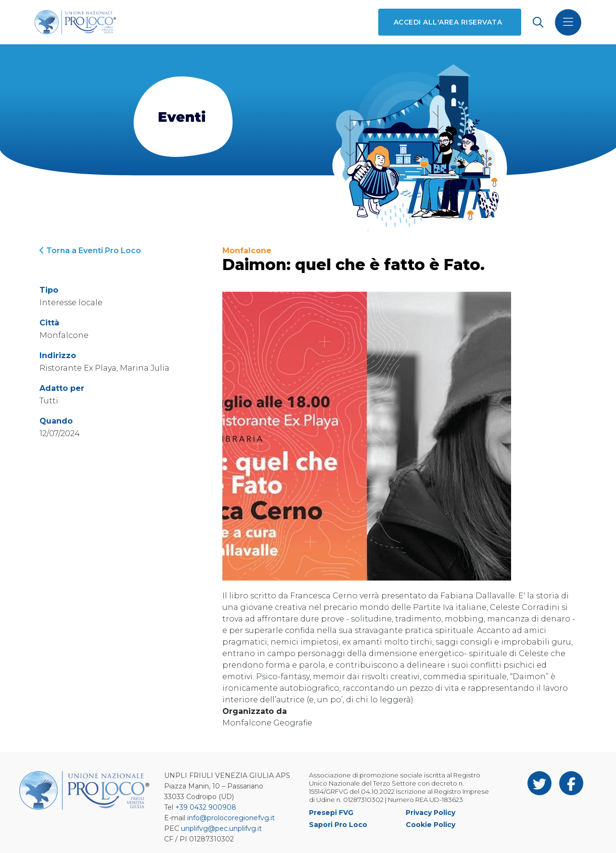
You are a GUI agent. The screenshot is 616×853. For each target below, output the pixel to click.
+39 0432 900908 (206, 807)
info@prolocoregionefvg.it (231, 818)
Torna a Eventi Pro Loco (90, 251)
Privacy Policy (430, 813)
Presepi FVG (331, 813)
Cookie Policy (430, 825)
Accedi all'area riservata (448, 22)
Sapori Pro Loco (338, 825)
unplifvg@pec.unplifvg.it (221, 828)
